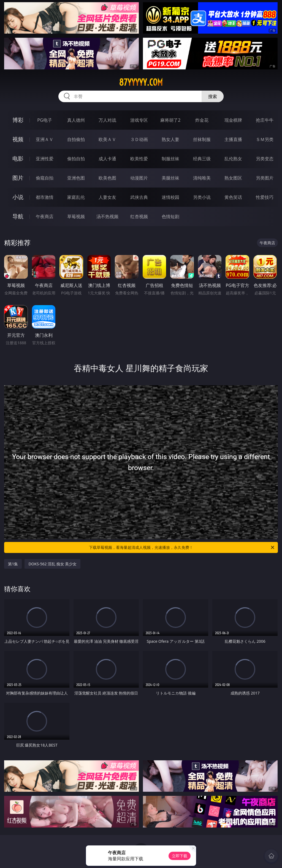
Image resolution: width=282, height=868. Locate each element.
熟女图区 (233, 178)
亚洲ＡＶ (45, 139)
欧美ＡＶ (107, 139)
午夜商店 (45, 216)
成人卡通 (107, 159)
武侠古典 (139, 197)
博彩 (18, 120)
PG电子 (44, 120)
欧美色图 (107, 178)
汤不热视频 (107, 216)
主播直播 (233, 139)
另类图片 (265, 178)
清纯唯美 (202, 178)
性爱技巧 (265, 197)
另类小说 (202, 197)
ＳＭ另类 (265, 139)
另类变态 (265, 159)
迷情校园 (170, 197)
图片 (18, 178)
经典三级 (202, 159)
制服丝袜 (170, 159)
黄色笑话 (233, 197)
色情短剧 (170, 216)
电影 (18, 158)
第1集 (13, 564)
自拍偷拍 (76, 139)
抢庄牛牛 (265, 120)
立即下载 (180, 856)
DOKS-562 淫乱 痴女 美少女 (52, 564)
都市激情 (45, 197)
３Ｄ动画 (139, 139)
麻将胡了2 (170, 120)
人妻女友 (107, 197)
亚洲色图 (76, 178)
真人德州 (76, 120)
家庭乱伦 (76, 197)
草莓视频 (76, 216)
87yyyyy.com (141, 82)
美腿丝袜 (170, 178)
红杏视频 (139, 216)
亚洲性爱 (45, 159)
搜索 (213, 96)
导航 (18, 216)
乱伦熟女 (233, 159)
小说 (18, 197)
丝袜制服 (202, 139)
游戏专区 (139, 120)
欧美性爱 (139, 159)
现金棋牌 (233, 120)
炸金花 (202, 120)
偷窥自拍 (45, 178)
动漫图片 (139, 178)
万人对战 (107, 120)
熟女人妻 (170, 139)
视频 (18, 139)
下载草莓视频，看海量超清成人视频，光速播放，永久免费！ (182, 547)
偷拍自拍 (76, 159)
